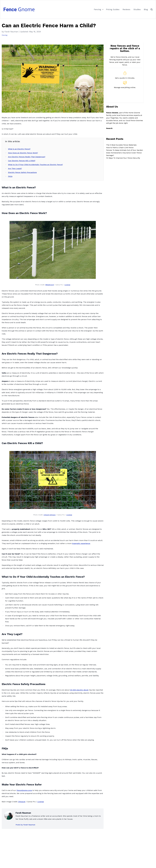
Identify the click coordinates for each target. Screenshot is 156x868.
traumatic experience (81, 543)
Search (109, 128)
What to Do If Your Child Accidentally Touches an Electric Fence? (35, 165)
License (67, 285)
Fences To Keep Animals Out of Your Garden (125, 150)
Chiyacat (22, 802)
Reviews (126, 9)
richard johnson (50, 515)
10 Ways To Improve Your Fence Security (123, 158)
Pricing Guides (113, 9)
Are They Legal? (15, 169)
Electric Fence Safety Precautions (22, 172)
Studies (137, 9)
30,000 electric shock (79, 690)
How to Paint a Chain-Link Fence (120, 148)
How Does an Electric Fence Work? (23, 153)
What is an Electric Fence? (19, 149)
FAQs (10, 176)
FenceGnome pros (24, 790)
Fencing (97, 9)
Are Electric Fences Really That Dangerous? (27, 157)
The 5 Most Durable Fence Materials (121, 145)
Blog (146, 9)
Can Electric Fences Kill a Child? (22, 161)
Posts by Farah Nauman (25, 825)
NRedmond (50, 285)
